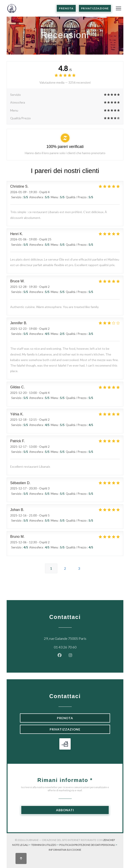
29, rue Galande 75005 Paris (77, 638)
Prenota (66, 8)
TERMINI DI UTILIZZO (45, 845)
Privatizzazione (95, 8)
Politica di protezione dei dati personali (89, 845)
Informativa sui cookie (65, 850)
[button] (118, 8)
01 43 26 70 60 (65, 647)
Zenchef (109, 840)
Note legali (22, 845)
